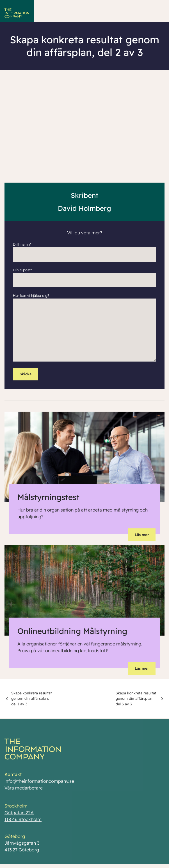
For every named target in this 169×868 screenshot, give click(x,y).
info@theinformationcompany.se (39, 784)
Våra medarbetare (24, 791)
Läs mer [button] (142, 535)
